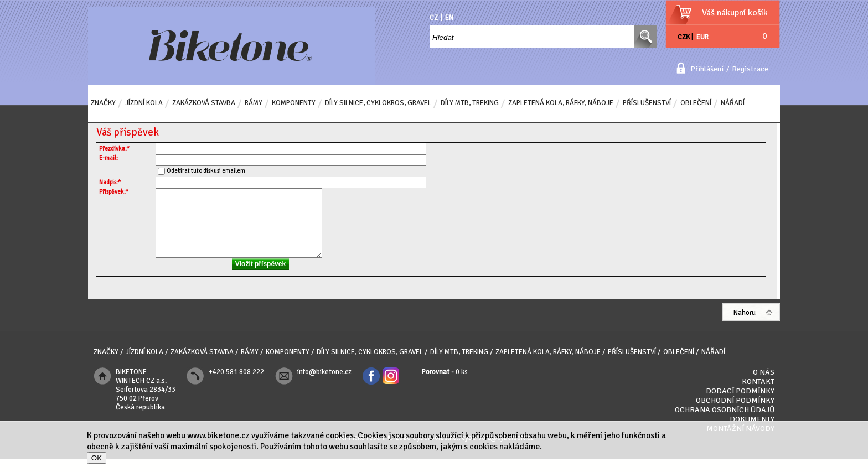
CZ (434, 18)
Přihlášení (707, 69)
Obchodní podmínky (735, 414)
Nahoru (745, 326)
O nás (764, 385)
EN (449, 18)
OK (97, 458)
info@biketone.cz (324, 385)
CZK (684, 37)
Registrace (750, 69)
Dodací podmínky (740, 404)
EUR (702, 37)
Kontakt (758, 395)
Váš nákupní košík (735, 13)
